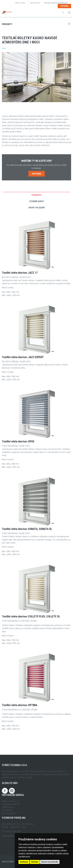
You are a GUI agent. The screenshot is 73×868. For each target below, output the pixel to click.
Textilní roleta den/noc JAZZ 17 (20, 273)
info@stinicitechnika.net (56, 3)
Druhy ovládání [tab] (36, 208)
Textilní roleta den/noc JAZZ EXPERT (23, 357)
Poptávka (64, 6)
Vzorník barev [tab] (36, 201)
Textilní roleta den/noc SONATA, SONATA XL (27, 529)
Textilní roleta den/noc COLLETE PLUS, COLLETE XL (31, 617)
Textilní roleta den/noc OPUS (18, 441)
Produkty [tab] (37, 195)
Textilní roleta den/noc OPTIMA (20, 705)
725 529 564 (35, 3)
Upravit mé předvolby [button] (50, 862)
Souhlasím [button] (24, 862)
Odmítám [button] (35, 862)
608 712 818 (20, 3)
